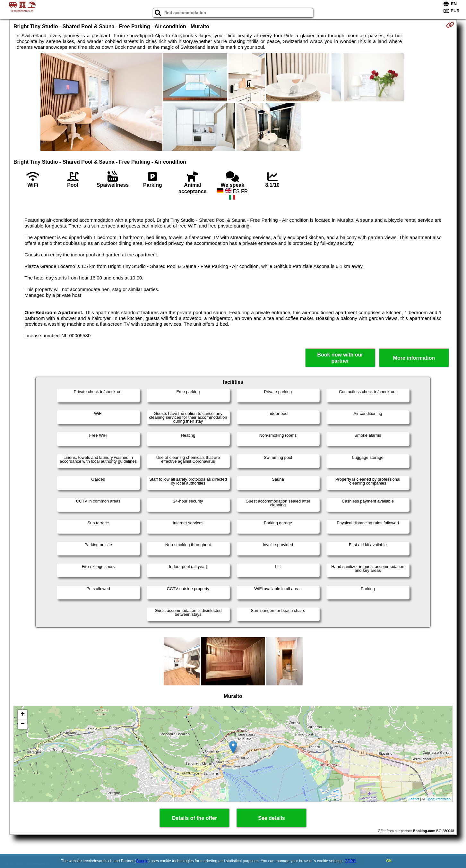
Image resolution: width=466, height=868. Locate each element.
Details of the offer (194, 818)
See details (272, 818)
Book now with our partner (340, 358)
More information (414, 358)
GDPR (350, 861)
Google (142, 861)
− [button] (23, 724)
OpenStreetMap (438, 799)
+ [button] (23, 715)
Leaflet (414, 799)
